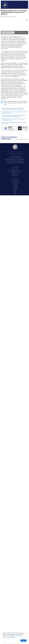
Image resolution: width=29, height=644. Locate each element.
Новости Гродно (15, 169)
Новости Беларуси (15, 172)
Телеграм (15, 184)
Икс (15, 192)
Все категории (15, 179)
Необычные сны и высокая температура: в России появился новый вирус (14, 116)
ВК (15, 190)
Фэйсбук (15, 185)
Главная (3, 16)
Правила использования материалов (15, 163)
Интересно (9, 16)
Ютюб (15, 193)
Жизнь (15, 16)
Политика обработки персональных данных (15, 159)
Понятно (23, 641)
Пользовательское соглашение (15, 158)
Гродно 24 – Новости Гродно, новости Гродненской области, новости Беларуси (5, 5)
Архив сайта (15, 180)
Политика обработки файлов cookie (15, 161)
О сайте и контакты (15, 156)
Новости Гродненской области (15, 171)
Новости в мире (15, 174)
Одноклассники (15, 189)
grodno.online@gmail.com (18, 154)
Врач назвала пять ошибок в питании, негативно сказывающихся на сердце (13, 109)
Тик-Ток (15, 188)
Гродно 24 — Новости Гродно (15, 147)
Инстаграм (15, 186)
